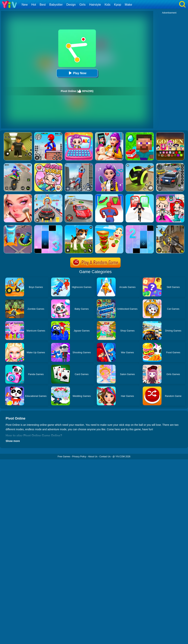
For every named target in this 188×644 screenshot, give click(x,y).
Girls (82, 5)
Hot (34, 5)
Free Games (64, 457)
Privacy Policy (79, 457)
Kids (107, 5)
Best (43, 5)
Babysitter (56, 5)
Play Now (77, 73)
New (25, 5)
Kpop (118, 5)
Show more (13, 441)
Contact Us (105, 457)
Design (71, 5)
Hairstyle (95, 5)
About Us (93, 457)
